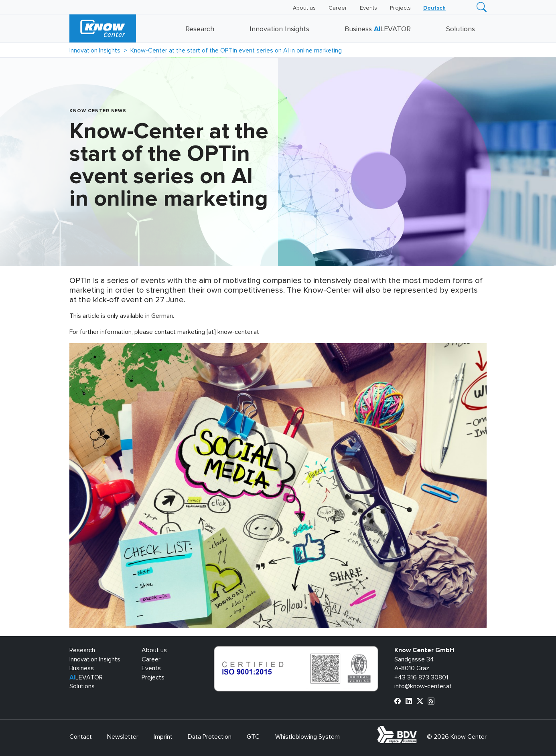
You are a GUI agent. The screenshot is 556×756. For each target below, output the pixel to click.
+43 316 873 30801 (421, 677)
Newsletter (123, 737)
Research (200, 29)
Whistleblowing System (307, 737)
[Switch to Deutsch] (434, 8)
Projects (400, 8)
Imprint (163, 737)
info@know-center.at (423, 686)
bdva (418, 730)
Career (338, 8)
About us (304, 8)
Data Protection (210, 737)
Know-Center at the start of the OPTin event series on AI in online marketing (236, 51)
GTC (253, 737)
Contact (81, 737)
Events (368, 8)
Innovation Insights (279, 29)
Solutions (461, 29)
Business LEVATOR (378, 29)
